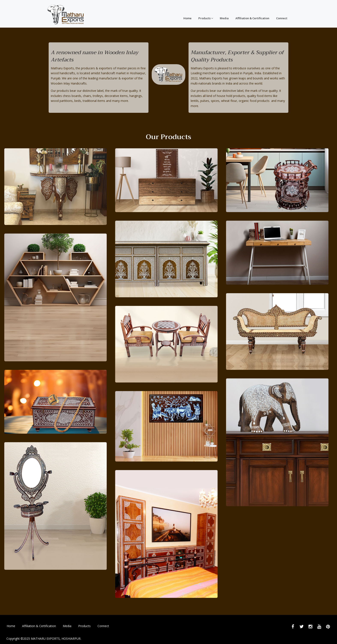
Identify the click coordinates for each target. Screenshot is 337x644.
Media (224, 18)
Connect (282, 18)
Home (187, 18)
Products (206, 18)
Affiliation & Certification (252, 18)
